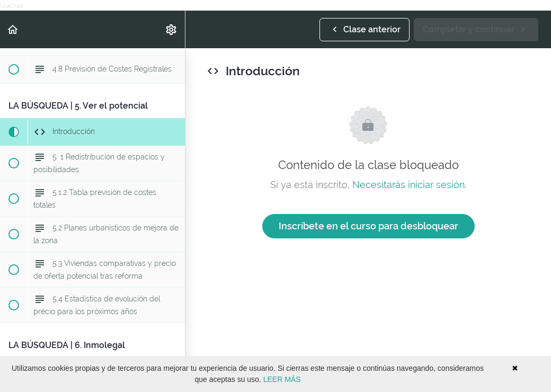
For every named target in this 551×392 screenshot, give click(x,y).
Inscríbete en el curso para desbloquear (368, 226)
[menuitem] (172, 29)
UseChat (11, 6)
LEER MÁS (282, 379)
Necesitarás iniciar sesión (408, 185)
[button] (13, 29)
